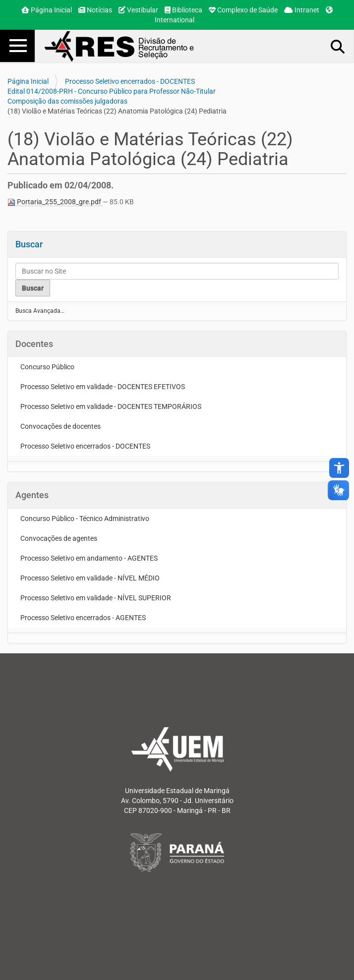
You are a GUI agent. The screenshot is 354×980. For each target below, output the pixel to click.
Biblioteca (183, 10)
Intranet (302, 10)
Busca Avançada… (40, 311)
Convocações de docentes (60, 426)
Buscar (29, 244)
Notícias (95, 10)
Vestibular (138, 10)
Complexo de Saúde (243, 10)
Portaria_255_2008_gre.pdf (55, 202)
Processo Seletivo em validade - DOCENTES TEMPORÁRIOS (111, 406)
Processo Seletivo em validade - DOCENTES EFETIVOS (103, 387)
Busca (338, 46)
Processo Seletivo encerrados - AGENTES (83, 618)
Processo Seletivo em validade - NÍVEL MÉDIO (90, 578)
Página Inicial (47, 10)
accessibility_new (339, 468)
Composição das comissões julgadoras (67, 101)
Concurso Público (47, 367)
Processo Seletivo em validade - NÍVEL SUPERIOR (96, 598)
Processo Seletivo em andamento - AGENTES (89, 558)
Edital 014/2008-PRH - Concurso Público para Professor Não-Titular (112, 91)
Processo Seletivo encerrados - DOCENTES (130, 81)
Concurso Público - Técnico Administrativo (85, 519)
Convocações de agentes (59, 538)
